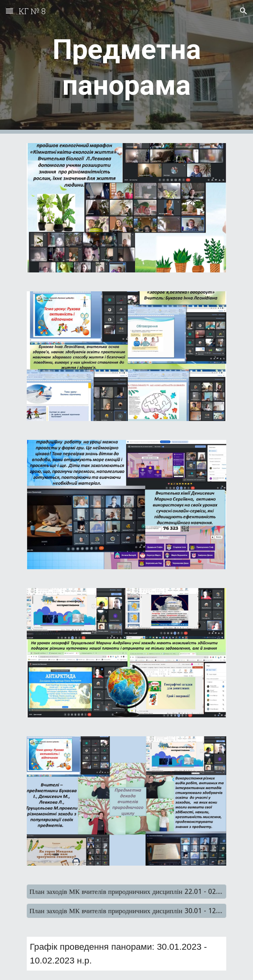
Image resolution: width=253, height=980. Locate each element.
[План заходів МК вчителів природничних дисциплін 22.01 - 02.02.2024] (126, 892)
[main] (126, 67)
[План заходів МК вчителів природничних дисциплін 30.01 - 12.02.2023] (126, 911)
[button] (9, 11)
